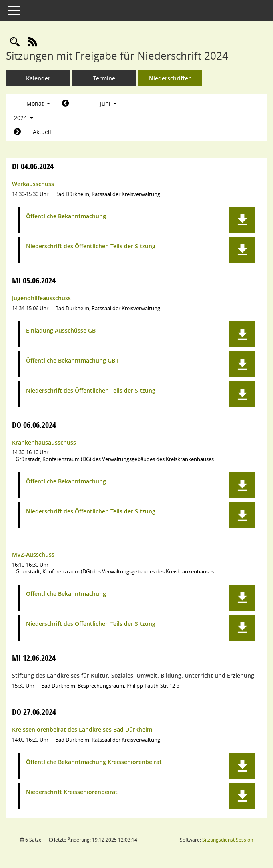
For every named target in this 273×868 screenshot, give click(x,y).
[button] (242, 220)
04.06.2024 (33, 166)
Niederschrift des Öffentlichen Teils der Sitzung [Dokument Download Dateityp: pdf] (91, 246)
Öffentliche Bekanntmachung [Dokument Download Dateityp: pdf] (66, 217)
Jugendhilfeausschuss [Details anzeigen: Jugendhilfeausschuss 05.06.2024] (41, 298)
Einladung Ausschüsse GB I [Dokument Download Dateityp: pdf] (62, 331)
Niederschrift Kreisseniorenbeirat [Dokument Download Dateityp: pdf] (72, 792)
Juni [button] (108, 103)
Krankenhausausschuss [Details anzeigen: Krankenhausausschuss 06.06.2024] (44, 442)
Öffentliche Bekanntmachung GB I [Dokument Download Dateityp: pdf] (72, 361)
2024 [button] (24, 118)
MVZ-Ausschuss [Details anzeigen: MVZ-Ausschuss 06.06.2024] (33, 554)
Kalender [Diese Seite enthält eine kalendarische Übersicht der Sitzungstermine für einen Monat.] (38, 78)
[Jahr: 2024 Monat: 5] (65, 104)
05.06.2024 (34, 280)
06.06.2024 (34, 425)
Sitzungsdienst (228, 840)
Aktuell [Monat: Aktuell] (42, 132)
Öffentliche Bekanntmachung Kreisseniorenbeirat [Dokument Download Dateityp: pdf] (94, 762)
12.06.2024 (34, 658)
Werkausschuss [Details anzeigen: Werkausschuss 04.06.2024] (33, 184)
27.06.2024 (34, 712)
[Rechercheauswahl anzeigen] (15, 42)
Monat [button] (38, 103)
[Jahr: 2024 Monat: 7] (17, 132)
